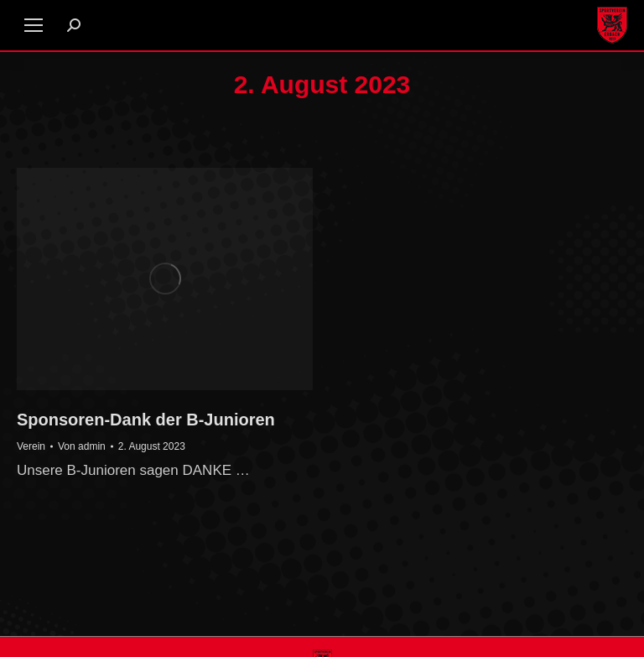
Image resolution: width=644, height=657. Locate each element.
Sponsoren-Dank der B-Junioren (146, 420)
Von (82, 446)
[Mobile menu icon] (34, 25)
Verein (31, 446)
